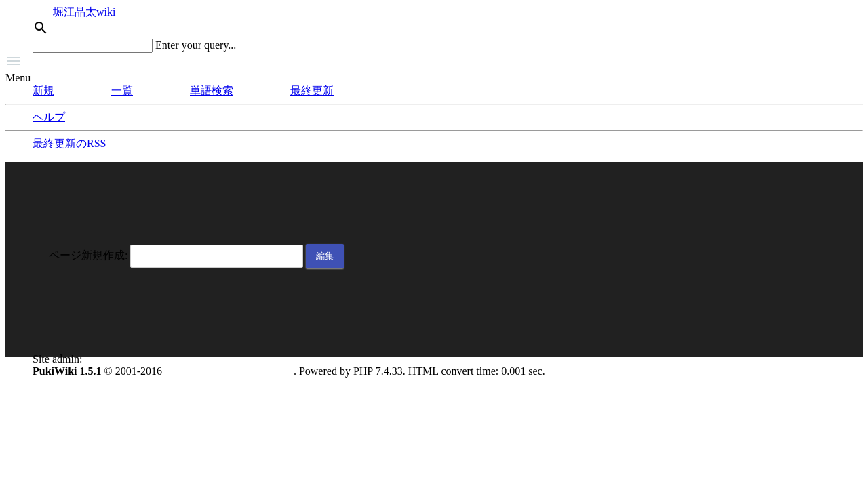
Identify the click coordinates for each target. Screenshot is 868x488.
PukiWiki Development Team (229, 371)
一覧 (122, 90)
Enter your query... (196, 45)
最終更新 (312, 90)
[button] (434, 62)
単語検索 (212, 90)
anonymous (110, 359)
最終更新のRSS (69, 143)
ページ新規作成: (88, 255)
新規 (43, 90)
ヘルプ (49, 117)
